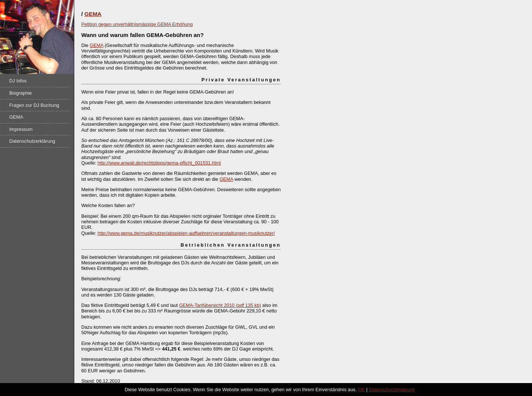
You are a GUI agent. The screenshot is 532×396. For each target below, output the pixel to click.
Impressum (21, 129)
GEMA (16, 117)
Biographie (21, 93)
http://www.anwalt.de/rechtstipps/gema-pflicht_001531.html (159, 163)
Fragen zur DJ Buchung (34, 105)
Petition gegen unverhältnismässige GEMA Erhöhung (137, 24)
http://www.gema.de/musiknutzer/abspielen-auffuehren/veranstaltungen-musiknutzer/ (186, 233)
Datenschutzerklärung (32, 141)
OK (362, 390)
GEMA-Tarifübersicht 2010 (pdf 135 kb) (220, 305)
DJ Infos (18, 81)
